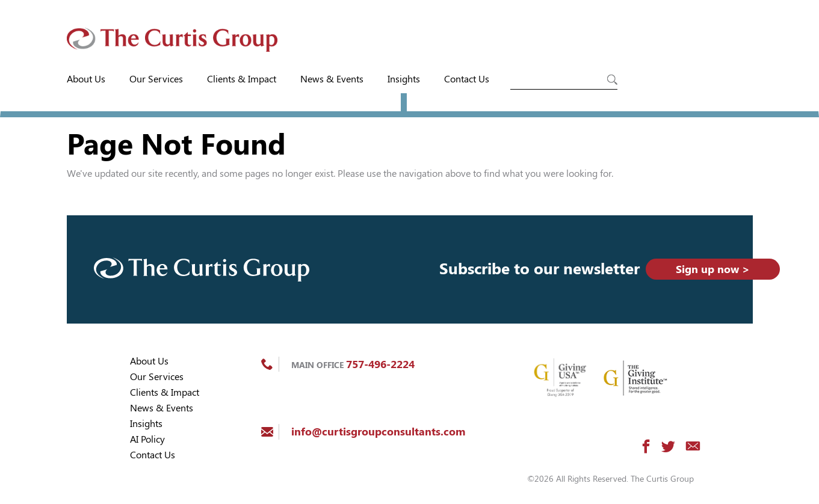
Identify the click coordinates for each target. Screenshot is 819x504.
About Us (86, 79)
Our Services (156, 79)
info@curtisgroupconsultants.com (378, 432)
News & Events (332, 79)
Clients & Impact (242, 79)
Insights (404, 79)
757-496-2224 (380, 364)
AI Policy (147, 439)
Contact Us (467, 79)
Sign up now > (713, 269)
